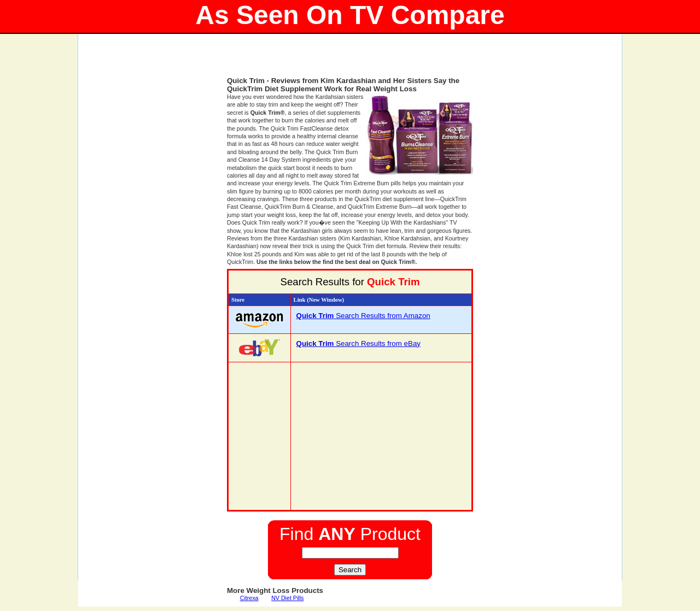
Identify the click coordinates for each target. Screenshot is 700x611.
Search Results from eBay (358, 343)
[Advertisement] (350, 60)
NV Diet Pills (287, 598)
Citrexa (249, 598)
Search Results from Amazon (363, 316)
